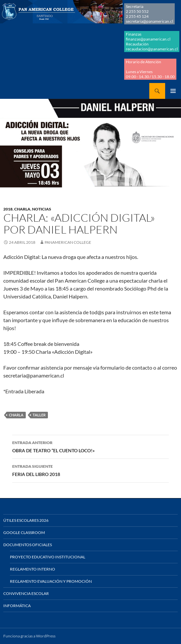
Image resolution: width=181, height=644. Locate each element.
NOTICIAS (42, 209)
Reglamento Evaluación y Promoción (51, 581)
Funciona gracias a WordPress (29, 636)
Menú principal (173, 91)
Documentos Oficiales (28, 545)
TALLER (39, 415)
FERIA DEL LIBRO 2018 (90, 470)
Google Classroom (24, 532)
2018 (8, 209)
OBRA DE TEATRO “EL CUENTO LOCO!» (90, 446)
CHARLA (22, 209)
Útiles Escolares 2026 (26, 520)
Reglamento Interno (33, 569)
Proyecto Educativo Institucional (48, 557)
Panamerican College (68, 242)
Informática (17, 606)
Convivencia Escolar (26, 593)
